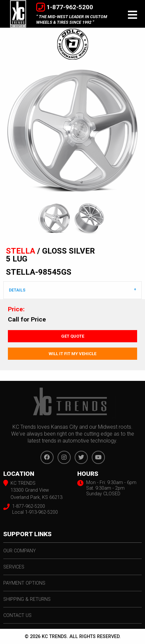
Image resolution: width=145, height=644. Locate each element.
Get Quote (73, 336)
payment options (24, 583)
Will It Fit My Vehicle (72, 354)
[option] (72, 131)
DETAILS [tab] (17, 290)
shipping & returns (27, 599)
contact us (17, 615)
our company (20, 551)
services (14, 567)
